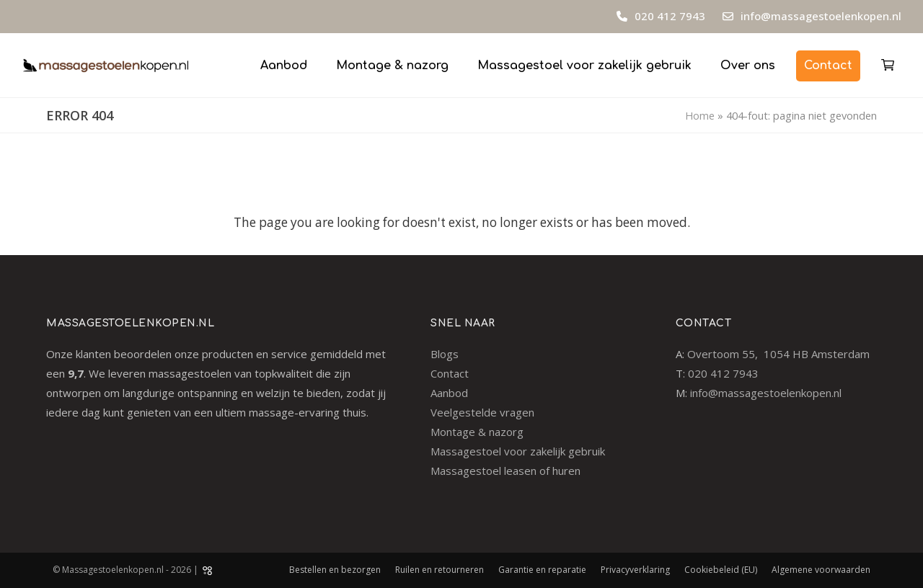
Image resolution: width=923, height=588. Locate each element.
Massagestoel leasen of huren (505, 471)
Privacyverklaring (635, 570)
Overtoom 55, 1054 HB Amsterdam (778, 354)
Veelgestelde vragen (482, 412)
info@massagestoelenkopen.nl (821, 16)
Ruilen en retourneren (440, 570)
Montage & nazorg (477, 432)
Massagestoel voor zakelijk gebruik (518, 451)
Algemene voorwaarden (821, 570)
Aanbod (449, 393)
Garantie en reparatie (542, 570)
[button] (888, 65)
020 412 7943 (668, 16)
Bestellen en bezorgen (335, 570)
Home (700, 115)
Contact (450, 373)
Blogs (445, 354)
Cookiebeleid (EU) (721, 570)
